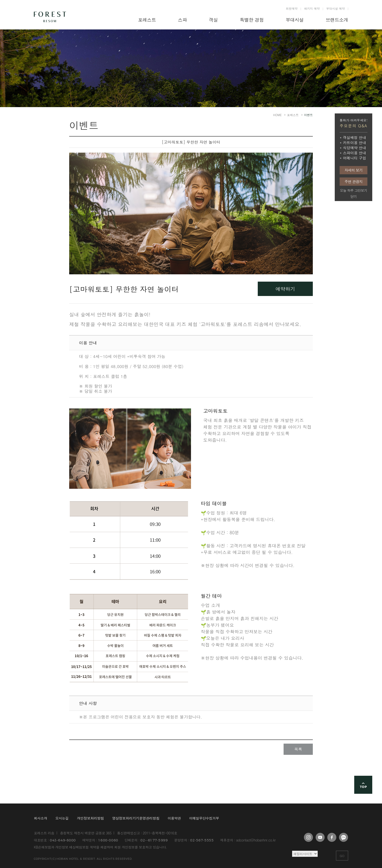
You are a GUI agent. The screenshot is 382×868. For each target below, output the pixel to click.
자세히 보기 (353, 170)
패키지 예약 (312, 8)
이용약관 (174, 818)
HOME (277, 115)
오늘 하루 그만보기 (353, 190)
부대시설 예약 (335, 8)
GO (342, 856)
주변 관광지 (353, 181)
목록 (298, 749)
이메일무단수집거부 (204, 818)
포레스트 (293, 115)
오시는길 (62, 818)
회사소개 (40, 818)
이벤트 (308, 115)
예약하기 (285, 289)
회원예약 (292, 8)
